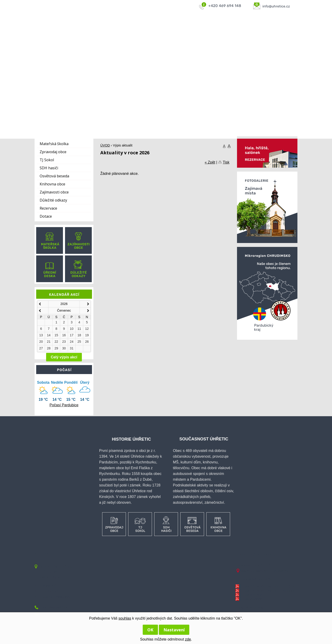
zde (188, 639)
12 (87, 329)
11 (79, 329)
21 (49, 342)
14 (49, 335)
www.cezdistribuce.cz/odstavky (265, 571)
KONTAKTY (258, 26)
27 (41, 348)
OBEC (167, 26)
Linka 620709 (252, 595)
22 (56, 342)
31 (72, 348)
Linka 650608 (252, 599)
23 (64, 342)
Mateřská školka (54, 144)
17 (72, 335)
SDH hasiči (49, 168)
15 (56, 335)
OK (150, 630)
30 (64, 348)
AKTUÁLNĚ (283, 26)
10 (72, 329)
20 (41, 342)
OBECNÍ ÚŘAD (190, 26)
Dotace (46, 216)
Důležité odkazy (53, 200)
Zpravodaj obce (53, 152)
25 (79, 342)
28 (49, 348)
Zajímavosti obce (54, 192)
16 (64, 335)
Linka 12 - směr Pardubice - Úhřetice (269, 586)
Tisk (226, 162)
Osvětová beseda (54, 176)
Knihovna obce (52, 184)
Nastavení (174, 630)
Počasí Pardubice (64, 405)
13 (41, 335)
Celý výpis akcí (64, 357)
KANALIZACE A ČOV (225, 26)
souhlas (125, 618)
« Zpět (210, 162)
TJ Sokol (47, 160)
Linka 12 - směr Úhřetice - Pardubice (269, 591)
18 (79, 335)
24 (72, 342)
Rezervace (48, 208)
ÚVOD (150, 26)
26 (87, 342)
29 (56, 348)
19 (87, 335)
